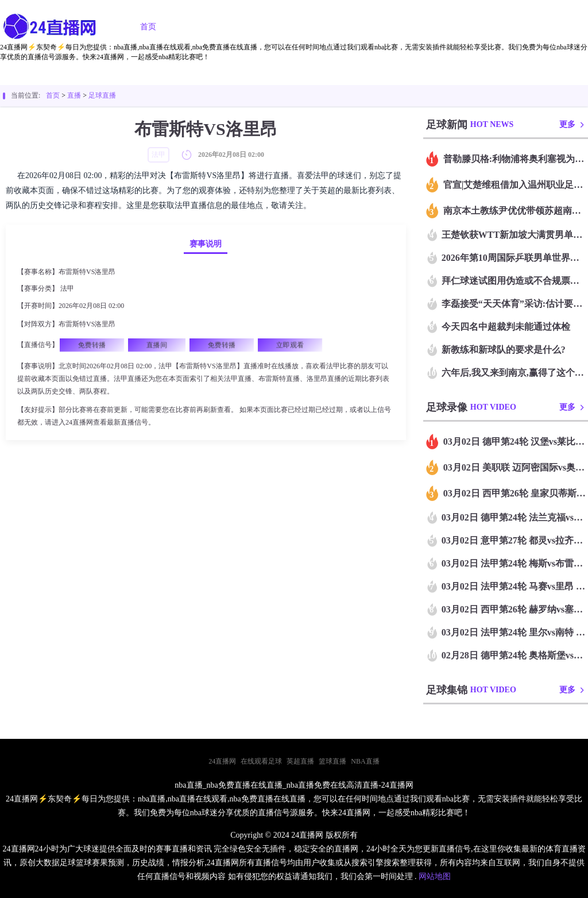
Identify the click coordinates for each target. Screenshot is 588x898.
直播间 (157, 345)
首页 (148, 27)
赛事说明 (206, 244)
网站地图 (435, 876)
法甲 (67, 288)
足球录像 (333, 27)
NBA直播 (365, 761)
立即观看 (290, 345)
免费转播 (92, 345)
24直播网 (222, 761)
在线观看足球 (261, 761)
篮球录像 (397, 27)
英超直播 (300, 761)
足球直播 (204, 27)
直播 (74, 95)
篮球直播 (269, 27)
